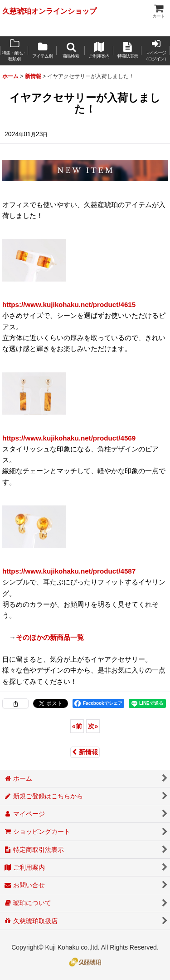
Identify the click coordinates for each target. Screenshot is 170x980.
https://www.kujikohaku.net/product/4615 (69, 304)
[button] (71, 51)
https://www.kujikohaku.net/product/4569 (69, 438)
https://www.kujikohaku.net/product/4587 (69, 571)
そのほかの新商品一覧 (50, 637)
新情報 (85, 752)
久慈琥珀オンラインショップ (49, 11)
